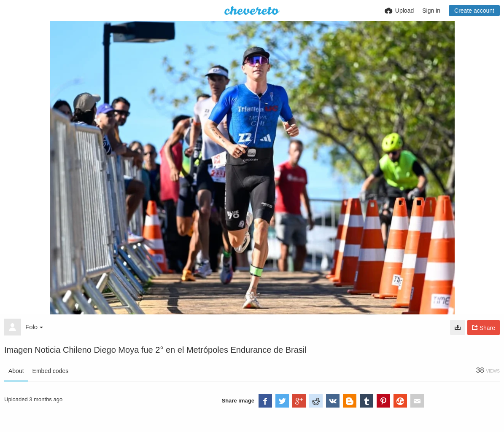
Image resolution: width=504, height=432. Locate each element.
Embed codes (51, 371)
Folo (34, 327)
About (16, 371)
